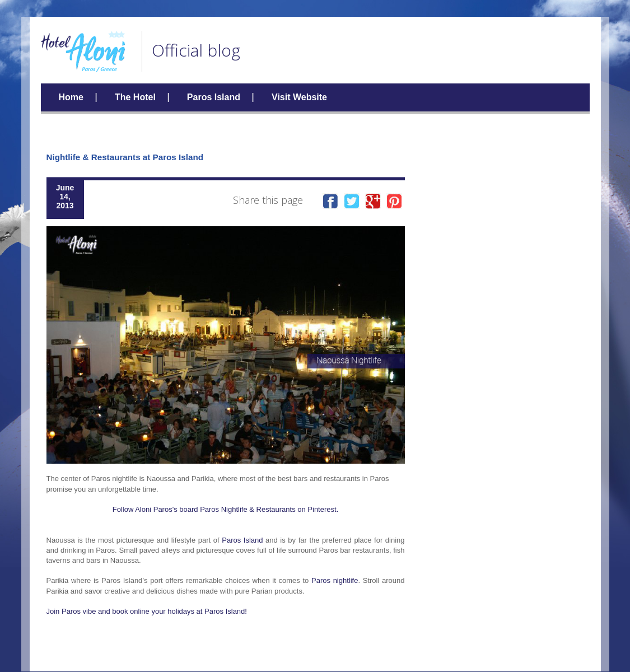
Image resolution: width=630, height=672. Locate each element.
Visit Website (299, 97)
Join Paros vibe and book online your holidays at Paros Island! (147, 611)
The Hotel (135, 97)
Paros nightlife (335, 580)
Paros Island (214, 97)
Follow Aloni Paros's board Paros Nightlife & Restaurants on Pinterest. (226, 509)
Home (71, 97)
